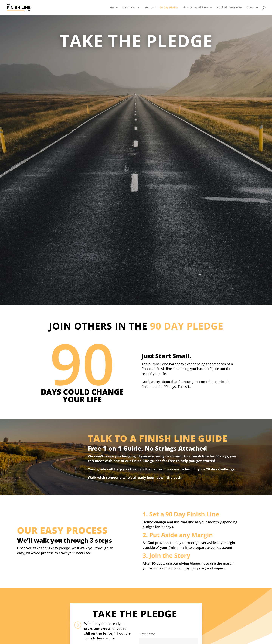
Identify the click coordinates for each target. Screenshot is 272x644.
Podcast (150, 8)
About (251, 8)
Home (114, 8)
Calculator (129, 8)
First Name (147, 634)
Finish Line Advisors (196, 8)
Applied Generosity (229, 8)
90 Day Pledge (169, 8)
